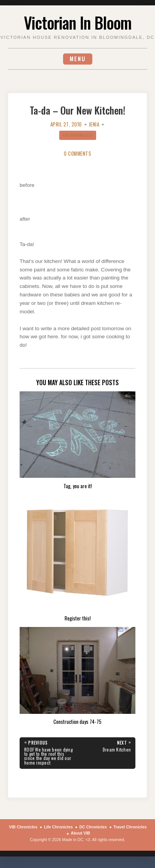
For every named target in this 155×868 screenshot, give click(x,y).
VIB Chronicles (78, 135)
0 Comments (77, 154)
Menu (78, 59)
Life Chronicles (58, 827)
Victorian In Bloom (78, 22)
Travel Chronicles (130, 827)
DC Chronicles (93, 827)
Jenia (94, 124)
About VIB (80, 833)
